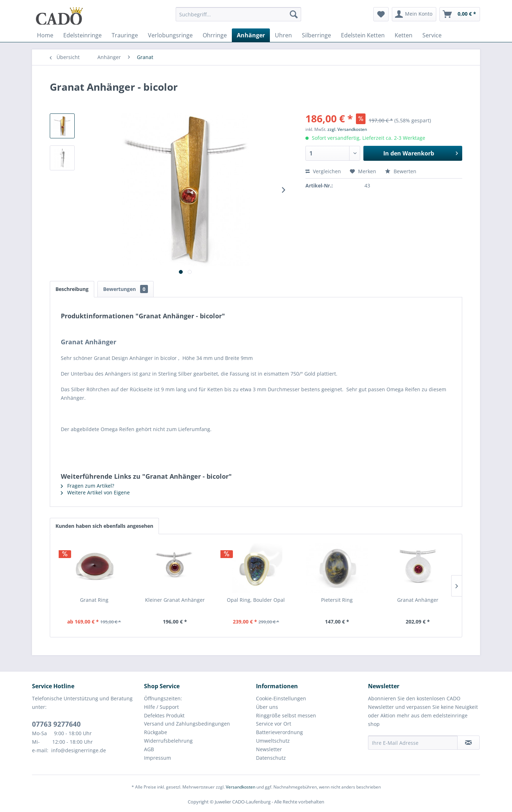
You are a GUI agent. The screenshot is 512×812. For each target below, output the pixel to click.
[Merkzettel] (381, 14)
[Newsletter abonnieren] (468, 743)
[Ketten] (404, 35)
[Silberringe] (316, 35)
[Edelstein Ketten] (363, 35)
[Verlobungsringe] (170, 35)
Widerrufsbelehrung (168, 741)
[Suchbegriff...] (238, 14)
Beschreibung (72, 289)
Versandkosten (241, 787)
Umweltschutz (273, 741)
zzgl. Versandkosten (347, 129)
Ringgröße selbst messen (286, 715)
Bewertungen (126, 289)
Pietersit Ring (337, 600)
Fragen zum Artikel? (87, 486)
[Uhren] (283, 35)
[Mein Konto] (414, 14)
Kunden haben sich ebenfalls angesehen (104, 526)
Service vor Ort (274, 724)
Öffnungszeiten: (163, 698)
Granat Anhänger (418, 600)
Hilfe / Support (161, 707)
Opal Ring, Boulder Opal (256, 600)
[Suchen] (294, 14)
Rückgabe (156, 732)
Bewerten (401, 171)
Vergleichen (323, 171)
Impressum (158, 758)
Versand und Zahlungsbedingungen (187, 724)
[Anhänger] (251, 35)
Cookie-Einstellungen (281, 698)
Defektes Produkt (164, 715)
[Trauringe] (125, 35)
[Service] (432, 35)
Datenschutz (271, 758)
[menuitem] (238, 18)
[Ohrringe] (215, 35)
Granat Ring (94, 600)
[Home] (45, 35)
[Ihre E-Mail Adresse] (413, 743)
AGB (149, 749)
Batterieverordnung (279, 732)
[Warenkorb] (460, 14)
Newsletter (269, 749)
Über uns (267, 707)
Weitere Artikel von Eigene (95, 492)
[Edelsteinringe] (82, 35)
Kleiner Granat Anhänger (175, 600)
